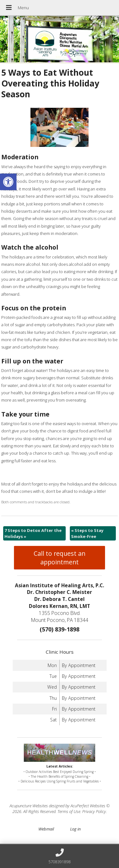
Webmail (46, 829)
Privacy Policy (94, 811)
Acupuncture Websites (29, 806)
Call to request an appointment (60, 558)
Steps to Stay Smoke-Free (87, 533)
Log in (75, 829)
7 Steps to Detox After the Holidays (33, 533)
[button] (8, 182)
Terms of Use (69, 811)
